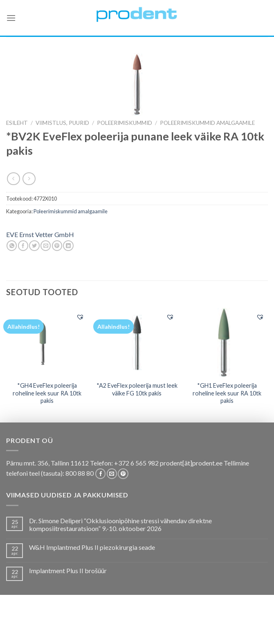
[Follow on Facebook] (100, 474)
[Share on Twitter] (34, 246)
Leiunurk (159, 630)
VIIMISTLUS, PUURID (62, 123)
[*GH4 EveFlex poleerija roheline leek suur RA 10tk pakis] (47, 342)
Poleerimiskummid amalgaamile (207, 123)
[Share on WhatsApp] (12, 246)
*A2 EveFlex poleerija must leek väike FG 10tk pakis (137, 389)
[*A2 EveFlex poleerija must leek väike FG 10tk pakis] (137, 342)
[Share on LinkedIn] (68, 246)
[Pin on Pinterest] (57, 246)
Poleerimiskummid (125, 123)
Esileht (17, 123)
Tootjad (225, 624)
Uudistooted (122, 630)
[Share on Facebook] (23, 246)
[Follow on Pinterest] (123, 474)
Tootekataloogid (183, 624)
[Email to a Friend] (46, 246)
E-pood (19, 624)
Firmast (253, 624)
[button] (80, 317)
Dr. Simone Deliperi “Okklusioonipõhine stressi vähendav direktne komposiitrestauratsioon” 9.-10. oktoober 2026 (120, 524)
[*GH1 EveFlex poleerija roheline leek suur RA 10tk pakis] (227, 342)
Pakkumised (51, 624)
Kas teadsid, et (93, 624)
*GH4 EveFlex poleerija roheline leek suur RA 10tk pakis (47, 393)
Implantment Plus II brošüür (68, 571)
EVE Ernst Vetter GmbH (40, 234)
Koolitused (135, 624)
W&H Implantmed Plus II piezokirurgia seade (92, 547)
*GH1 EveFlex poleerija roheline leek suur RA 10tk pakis (227, 393)
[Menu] (11, 18)
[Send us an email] (112, 474)
